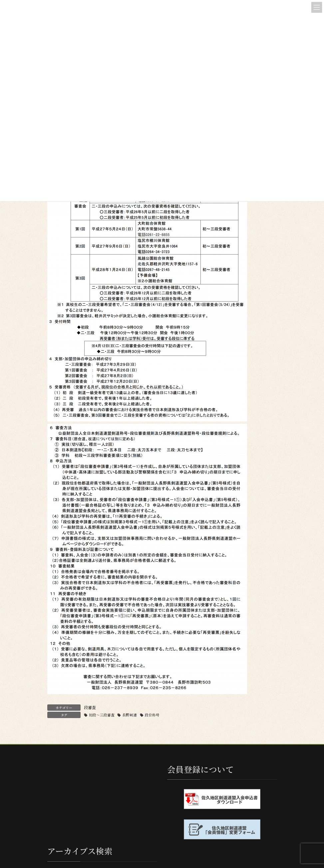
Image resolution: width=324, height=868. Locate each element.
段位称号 (152, 715)
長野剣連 (130, 715)
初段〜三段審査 (102, 715)
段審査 (90, 707)
